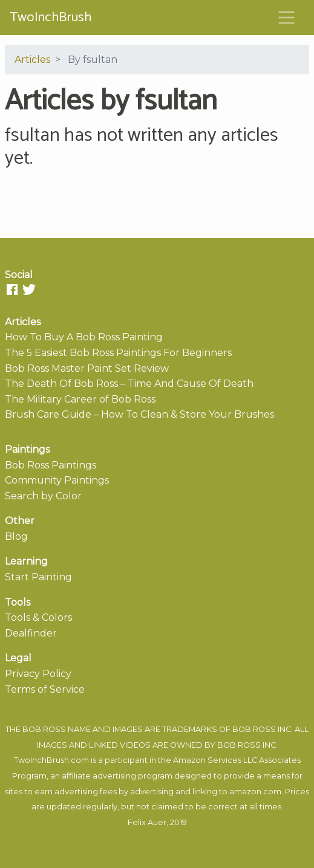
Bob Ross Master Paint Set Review (87, 368)
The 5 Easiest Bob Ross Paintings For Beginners (118, 353)
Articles (32, 60)
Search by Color (43, 496)
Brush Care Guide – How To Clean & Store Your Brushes (139, 414)
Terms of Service (45, 689)
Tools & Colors (38, 617)
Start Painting (38, 577)
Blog (16, 536)
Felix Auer (147, 822)
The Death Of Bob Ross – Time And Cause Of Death (129, 384)
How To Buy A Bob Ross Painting (84, 337)
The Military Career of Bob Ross (80, 399)
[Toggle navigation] (287, 18)
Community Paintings (57, 480)
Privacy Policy (38, 674)
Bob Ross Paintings (51, 465)
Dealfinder (31, 633)
